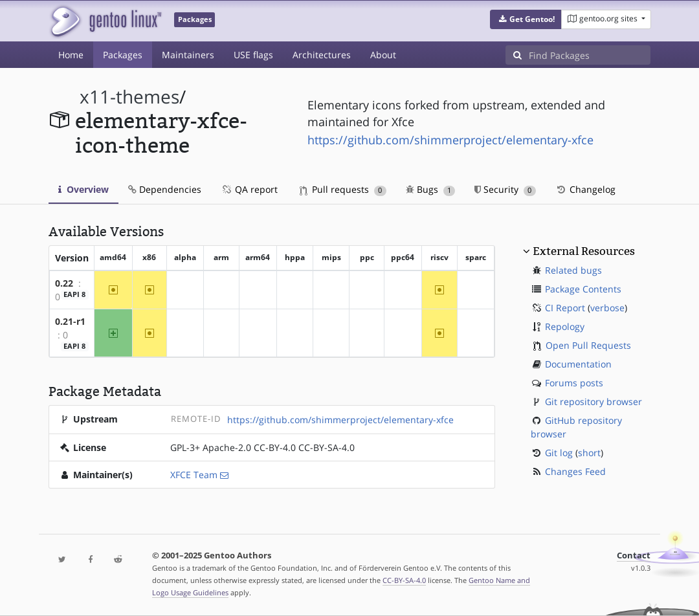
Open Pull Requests (588, 345)
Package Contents (583, 289)
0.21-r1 (70, 321)
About (383, 55)
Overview (83, 189)
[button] (526, 19)
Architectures (322, 55)
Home (71, 55)
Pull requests (343, 189)
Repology (565, 326)
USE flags (253, 55)
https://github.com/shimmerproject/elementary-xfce (450, 140)
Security (505, 189)
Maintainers (188, 55)
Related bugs (573, 270)
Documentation (578, 364)
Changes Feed (575, 471)
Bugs (431, 189)
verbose (607, 308)
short (589, 453)
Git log (559, 453)
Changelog (585, 189)
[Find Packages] (590, 55)
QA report (249, 189)
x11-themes (129, 97)
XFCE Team (194, 475)
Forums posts (574, 383)
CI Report (565, 308)
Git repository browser (594, 401)
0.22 (64, 283)
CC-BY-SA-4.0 (404, 580)
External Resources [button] (584, 251)
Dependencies (165, 189)
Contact (634, 555)
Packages (123, 55)
